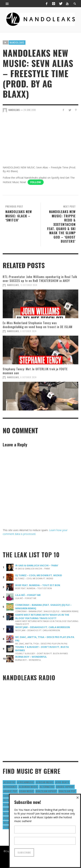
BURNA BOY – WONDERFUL (31, 657)
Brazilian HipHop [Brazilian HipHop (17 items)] (46, 791)
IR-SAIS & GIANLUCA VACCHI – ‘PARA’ (37, 565)
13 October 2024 (29, 285)
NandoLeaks (13, 285)
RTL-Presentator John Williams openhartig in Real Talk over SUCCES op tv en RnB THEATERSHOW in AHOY (40, 279)
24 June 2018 (30, 110)
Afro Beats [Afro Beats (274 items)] (62, 782)
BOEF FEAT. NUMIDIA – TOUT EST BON (38, 585)
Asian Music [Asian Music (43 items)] (27, 791)
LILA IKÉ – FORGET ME (28, 595)
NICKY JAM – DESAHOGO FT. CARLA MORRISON (43, 627)
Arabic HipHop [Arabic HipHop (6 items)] (65, 787)
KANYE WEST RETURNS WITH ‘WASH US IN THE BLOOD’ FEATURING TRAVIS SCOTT (42, 616)
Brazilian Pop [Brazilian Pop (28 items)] (67, 791)
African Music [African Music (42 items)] (45, 782)
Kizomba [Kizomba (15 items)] (9, 814)
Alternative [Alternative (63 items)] (47, 787)
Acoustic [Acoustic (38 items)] (9, 782)
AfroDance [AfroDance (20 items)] (10, 787)
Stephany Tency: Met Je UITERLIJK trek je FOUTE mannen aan (35, 371)
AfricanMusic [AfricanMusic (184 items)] (26, 782)
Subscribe (24, 852)
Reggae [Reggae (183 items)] (8, 822)
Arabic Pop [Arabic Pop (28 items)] (10, 791)
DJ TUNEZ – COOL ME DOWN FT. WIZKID (39, 575)
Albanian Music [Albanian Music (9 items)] (28, 787)
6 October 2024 (28, 331)
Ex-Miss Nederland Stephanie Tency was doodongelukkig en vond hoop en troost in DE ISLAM (38, 325)
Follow (36, 182)
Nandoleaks (17, 42)
